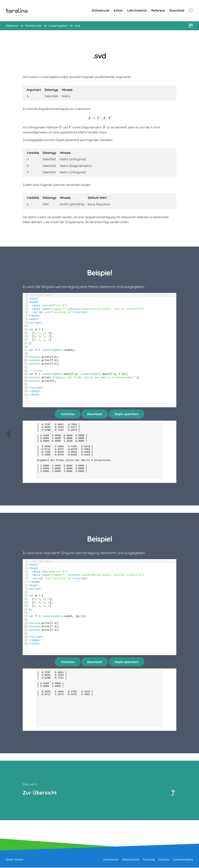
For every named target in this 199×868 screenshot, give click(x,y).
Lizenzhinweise (183, 860)
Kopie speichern (127, 414)
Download (177, 10)
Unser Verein (15, 860)
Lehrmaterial (137, 10)
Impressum (111, 860)
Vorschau (68, 414)
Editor (118, 10)
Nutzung (149, 860)
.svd (77, 26)
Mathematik (33, 26)
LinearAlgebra (58, 26)
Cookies (164, 860)
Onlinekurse (101, 10)
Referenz (158, 10)
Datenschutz (131, 860)
